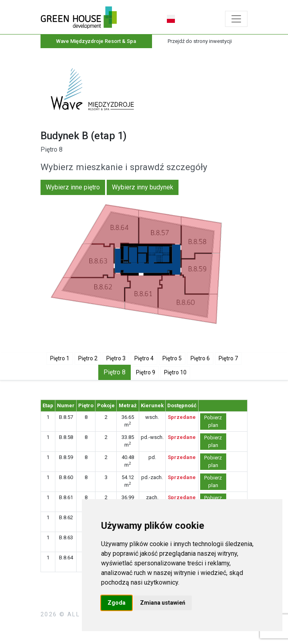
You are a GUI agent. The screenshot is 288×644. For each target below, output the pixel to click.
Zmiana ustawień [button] (163, 603)
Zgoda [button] (117, 603)
